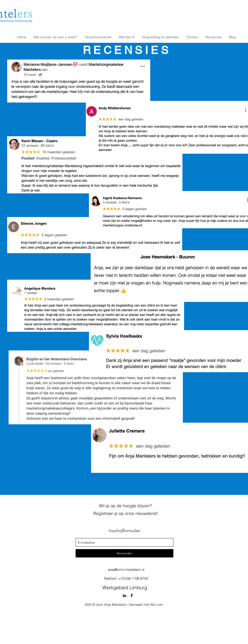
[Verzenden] (124, 553)
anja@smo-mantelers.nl (126, 570)
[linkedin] (124, 595)
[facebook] (132, 595)
